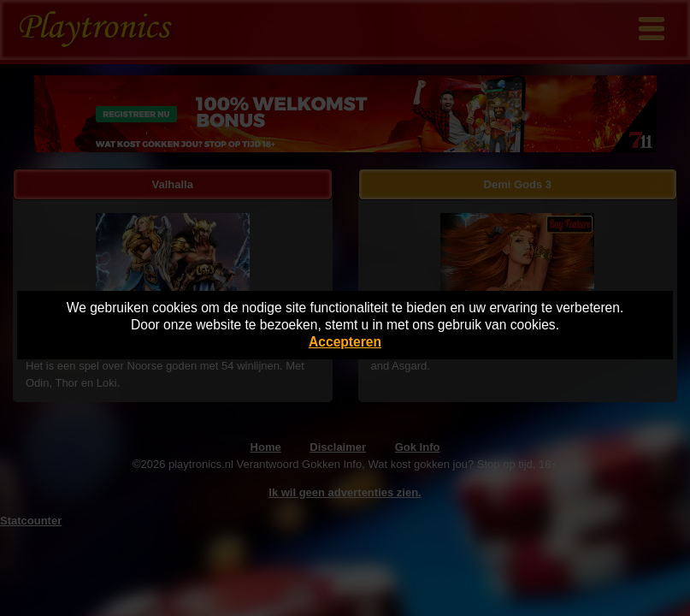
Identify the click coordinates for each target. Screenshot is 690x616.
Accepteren (345, 342)
